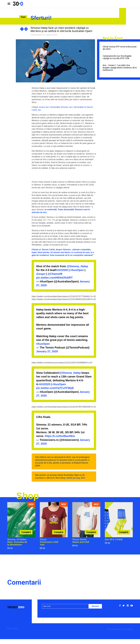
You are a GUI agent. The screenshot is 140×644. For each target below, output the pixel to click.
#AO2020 (62, 270)
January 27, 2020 (47, 351)
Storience (120, 629)
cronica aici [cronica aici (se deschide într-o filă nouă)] (44, 107)
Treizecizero (37, 35)
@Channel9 (55, 274)
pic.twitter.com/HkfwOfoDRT (54, 278)
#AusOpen (77, 270)
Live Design (129, 629)
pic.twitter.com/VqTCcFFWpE (55, 388)
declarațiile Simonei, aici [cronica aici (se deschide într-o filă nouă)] (61, 107)
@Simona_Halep (77, 266)
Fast (23, 17)
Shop (28, 496)
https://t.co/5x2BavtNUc (60, 436)
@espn (41, 274)
